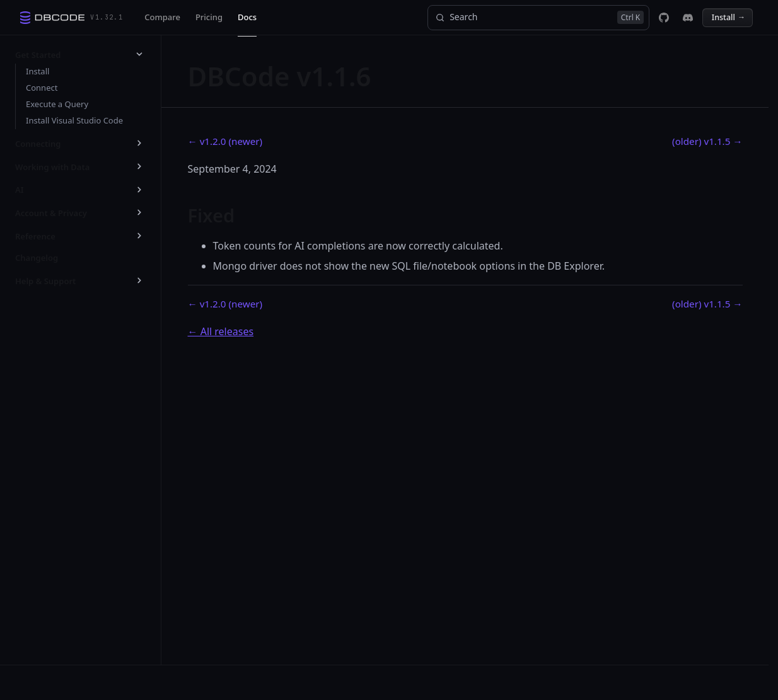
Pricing (209, 17)
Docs (247, 17)
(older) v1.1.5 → (707, 141)
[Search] (538, 18)
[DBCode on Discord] (688, 18)
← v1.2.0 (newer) (225, 141)
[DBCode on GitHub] (664, 18)
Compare (162, 17)
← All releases (221, 331)
